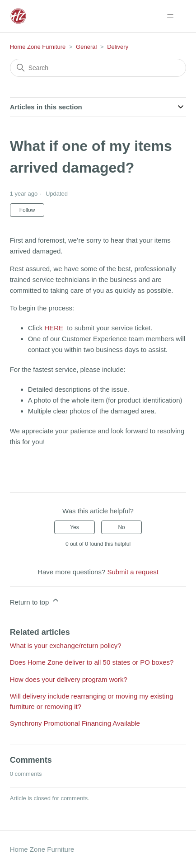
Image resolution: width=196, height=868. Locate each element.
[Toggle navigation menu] (170, 16)
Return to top (35, 601)
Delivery (118, 47)
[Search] (98, 68)
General (86, 47)
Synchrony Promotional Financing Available (75, 723)
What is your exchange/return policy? (66, 645)
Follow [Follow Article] (27, 210)
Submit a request (133, 572)
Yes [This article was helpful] (75, 527)
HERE (55, 328)
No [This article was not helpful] (121, 527)
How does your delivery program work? (69, 679)
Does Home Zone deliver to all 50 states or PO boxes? (92, 662)
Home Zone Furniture (38, 47)
